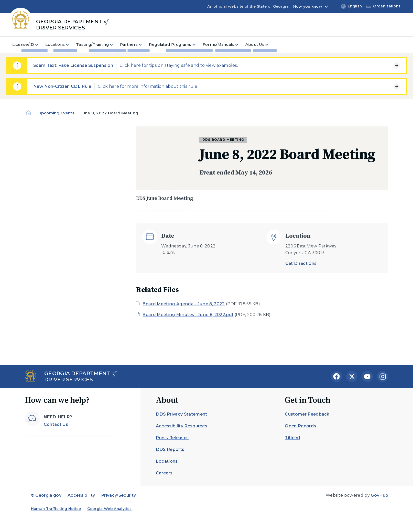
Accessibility (81, 495)
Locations (167, 461)
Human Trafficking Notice (56, 509)
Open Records (300, 426)
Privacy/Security (118, 495)
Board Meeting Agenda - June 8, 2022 (184, 304)
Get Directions (301, 263)
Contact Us (56, 424)
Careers (164, 473)
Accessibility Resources (182, 426)
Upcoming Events (56, 113)
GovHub (379, 495)
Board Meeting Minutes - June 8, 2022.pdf (188, 315)
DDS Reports (170, 449)
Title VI (292, 438)
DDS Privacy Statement (182, 414)
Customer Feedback (307, 414)
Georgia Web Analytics (110, 509)
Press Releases (172, 438)
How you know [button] (308, 6)
